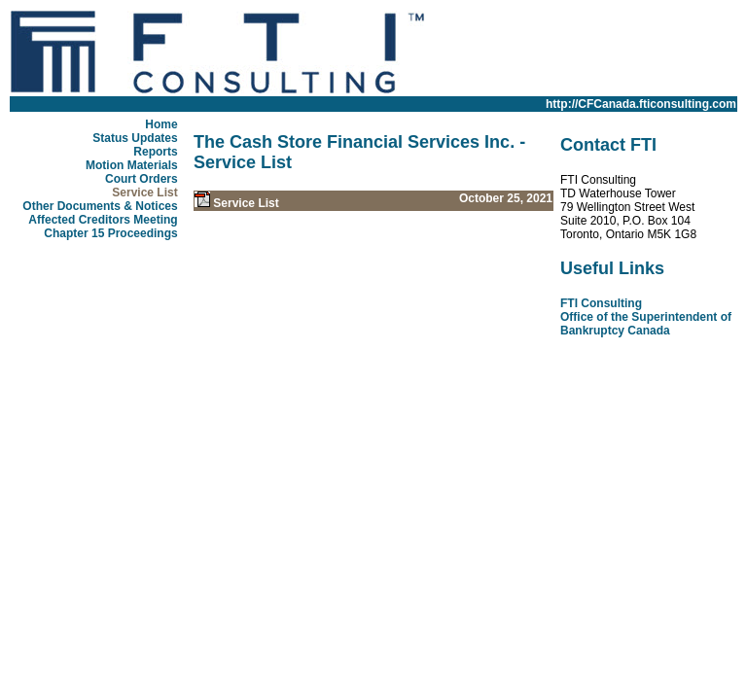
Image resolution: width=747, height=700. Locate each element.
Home (161, 124)
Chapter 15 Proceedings (110, 233)
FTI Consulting (601, 303)
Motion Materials (132, 165)
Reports (155, 152)
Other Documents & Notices (100, 206)
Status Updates (135, 138)
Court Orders (142, 179)
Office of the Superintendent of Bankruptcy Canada (646, 324)
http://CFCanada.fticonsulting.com (641, 104)
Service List (246, 203)
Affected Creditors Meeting (103, 220)
